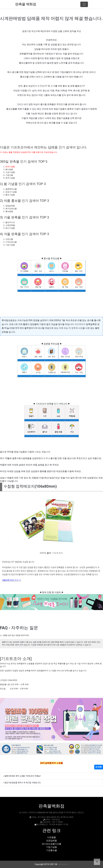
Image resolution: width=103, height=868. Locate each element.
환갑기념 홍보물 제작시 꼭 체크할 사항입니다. (23, 782)
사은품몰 (51, 837)
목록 (99, 767)
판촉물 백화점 (26, 4)
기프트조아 (57, 553)
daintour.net (63, 864)
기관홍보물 (51, 850)
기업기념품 (51, 847)
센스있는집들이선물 (51, 844)
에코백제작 (80, 324)
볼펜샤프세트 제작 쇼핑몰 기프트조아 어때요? (23, 776)
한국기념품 (10, 167)
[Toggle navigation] (84, 4)
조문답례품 (51, 841)
